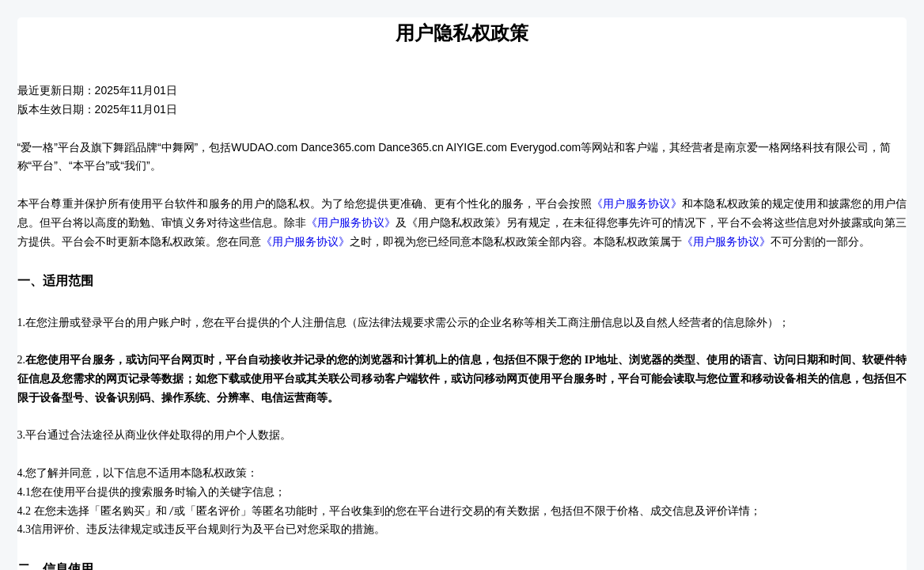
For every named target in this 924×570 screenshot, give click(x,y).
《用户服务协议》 (637, 204)
